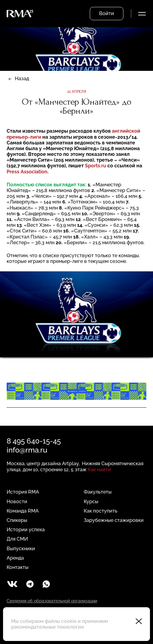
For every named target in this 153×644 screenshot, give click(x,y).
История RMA (23, 492)
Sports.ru (96, 166)
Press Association (27, 172)
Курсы (91, 502)
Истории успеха (26, 530)
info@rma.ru (27, 450)
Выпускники (21, 549)
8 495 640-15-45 (34, 441)
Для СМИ (17, 539)
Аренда (15, 558)
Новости (17, 502)
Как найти (99, 470)
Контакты (18, 567)
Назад (22, 79)
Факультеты (98, 492)
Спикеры (17, 520)
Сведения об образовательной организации (52, 601)
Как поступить (101, 511)
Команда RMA (23, 511)
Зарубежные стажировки (114, 520)
